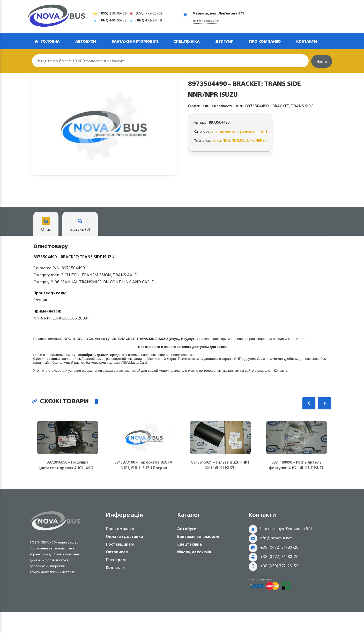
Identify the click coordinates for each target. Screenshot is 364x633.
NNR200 (238, 140)
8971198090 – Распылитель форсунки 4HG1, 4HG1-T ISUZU (297, 465)
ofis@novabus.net (276, 538)
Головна (50, 41)
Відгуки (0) (80, 225)
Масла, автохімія (194, 552)
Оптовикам (117, 552)
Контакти (307, 41)
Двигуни (224, 41)
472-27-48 (149, 20)
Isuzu (216, 140)
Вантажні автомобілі (135, 41)
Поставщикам (120, 544)
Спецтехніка (187, 41)
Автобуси (86, 41)
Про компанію (265, 41)
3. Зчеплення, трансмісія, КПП (239, 131)
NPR (250, 140)
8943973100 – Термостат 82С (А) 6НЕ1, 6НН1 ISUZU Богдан (144, 465)
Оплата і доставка (124, 536)
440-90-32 (113, 20)
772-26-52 (149, 13)
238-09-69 (113, 13)
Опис (46, 225)
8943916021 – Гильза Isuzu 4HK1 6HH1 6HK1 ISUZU (220, 465)
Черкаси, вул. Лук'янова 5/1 (286, 529)
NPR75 (261, 140)
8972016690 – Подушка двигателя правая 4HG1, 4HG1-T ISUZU (68, 465)
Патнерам (116, 560)
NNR (226, 140)
